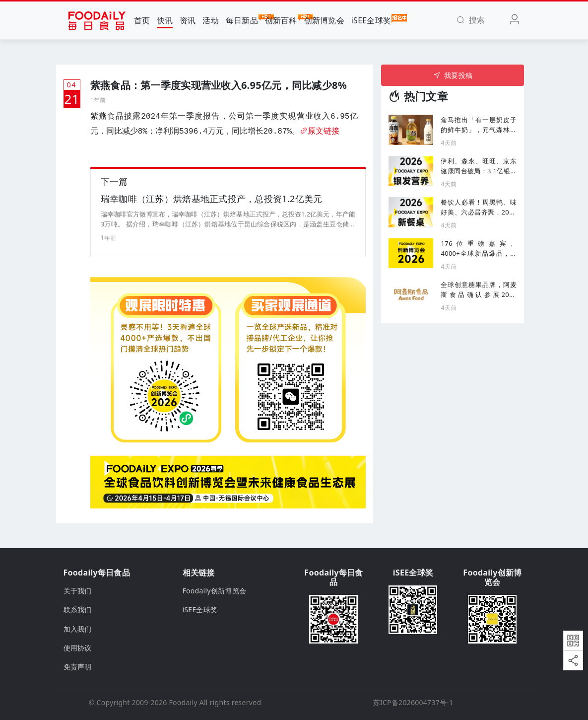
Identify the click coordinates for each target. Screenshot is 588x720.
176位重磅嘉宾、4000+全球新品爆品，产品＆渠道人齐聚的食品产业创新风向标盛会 (479, 249)
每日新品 (242, 20)
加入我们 (78, 629)
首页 (142, 20)
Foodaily (183, 702)
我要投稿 (453, 75)
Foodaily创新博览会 (215, 591)
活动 (211, 20)
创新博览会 (324, 20)
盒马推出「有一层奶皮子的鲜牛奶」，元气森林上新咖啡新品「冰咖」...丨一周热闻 (479, 125)
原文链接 (320, 132)
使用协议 (78, 648)
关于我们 (78, 591)
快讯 (165, 20)
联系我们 (78, 610)
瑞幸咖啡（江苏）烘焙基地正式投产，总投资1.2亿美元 (212, 199)
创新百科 (281, 20)
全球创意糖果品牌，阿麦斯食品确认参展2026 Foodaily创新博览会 (479, 290)
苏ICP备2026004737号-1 (413, 702)
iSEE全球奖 (371, 20)
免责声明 (78, 667)
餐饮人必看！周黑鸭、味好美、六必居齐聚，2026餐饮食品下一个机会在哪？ (479, 207)
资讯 (188, 20)
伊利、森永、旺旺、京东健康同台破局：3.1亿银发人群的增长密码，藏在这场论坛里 (479, 166)
